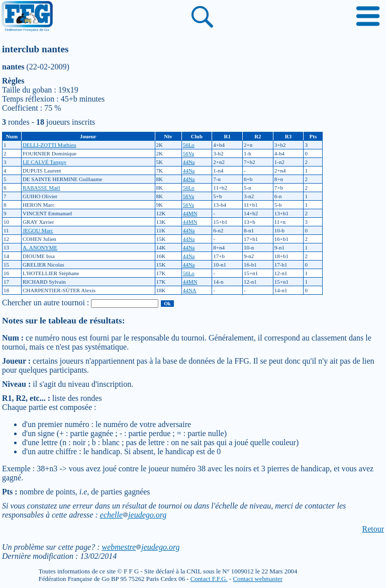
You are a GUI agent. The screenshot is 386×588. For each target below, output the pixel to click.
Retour (373, 529)
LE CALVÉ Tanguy (44, 162)
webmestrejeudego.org (140, 547)
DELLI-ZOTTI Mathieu (50, 145)
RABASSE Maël (41, 188)
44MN (190, 213)
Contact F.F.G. (209, 579)
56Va (189, 153)
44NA (190, 290)
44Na (189, 162)
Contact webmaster (257, 579)
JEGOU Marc (38, 230)
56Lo (189, 145)
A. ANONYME (40, 247)
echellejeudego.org (133, 515)
